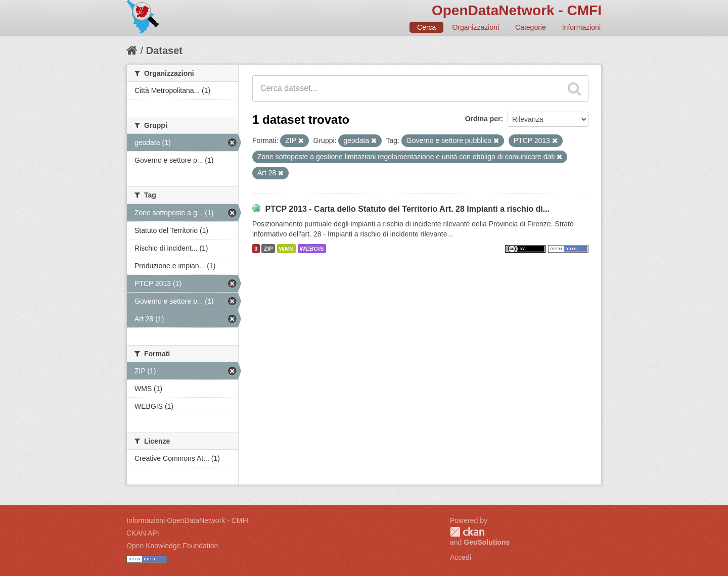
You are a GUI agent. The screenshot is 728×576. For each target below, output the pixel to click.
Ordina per (483, 119)
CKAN (467, 532)
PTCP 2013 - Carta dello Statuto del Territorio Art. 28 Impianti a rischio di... (407, 209)
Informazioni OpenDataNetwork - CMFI (188, 520)
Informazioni (581, 27)
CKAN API (143, 533)
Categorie (531, 27)
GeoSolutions (487, 542)
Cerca (426, 27)
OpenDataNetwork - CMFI (517, 10)
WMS (286, 249)
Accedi (461, 557)
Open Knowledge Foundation (172, 546)
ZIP (268, 249)
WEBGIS (312, 249)
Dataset (164, 51)
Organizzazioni (475, 27)
